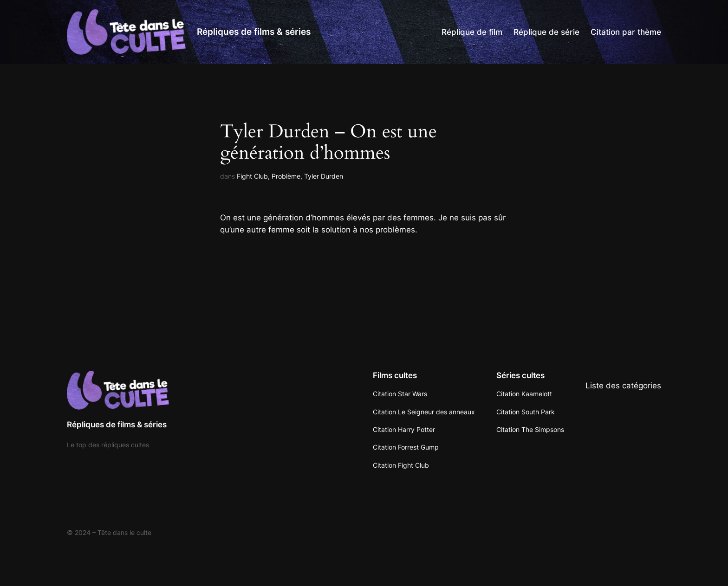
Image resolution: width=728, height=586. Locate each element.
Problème (286, 176)
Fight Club (252, 176)
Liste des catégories (623, 386)
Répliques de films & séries (254, 32)
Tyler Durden (324, 176)
